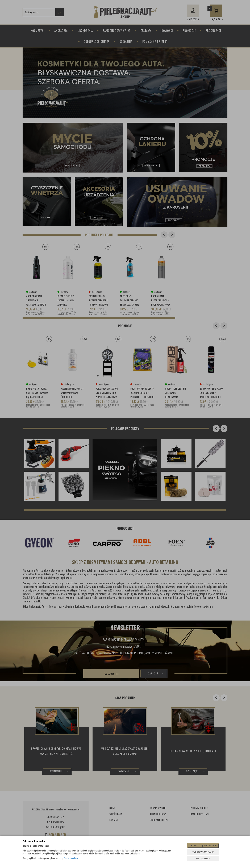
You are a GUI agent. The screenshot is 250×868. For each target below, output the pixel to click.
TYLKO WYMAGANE (203, 852)
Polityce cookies (71, 858)
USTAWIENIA (203, 859)
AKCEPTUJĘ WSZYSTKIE (203, 845)
